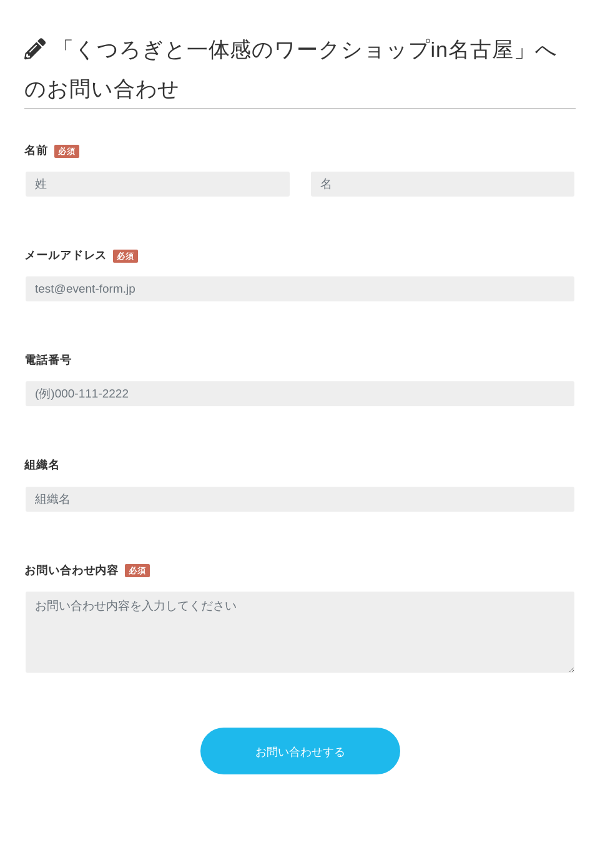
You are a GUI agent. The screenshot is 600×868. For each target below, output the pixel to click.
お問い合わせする (300, 752)
